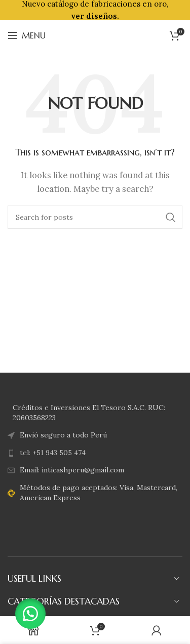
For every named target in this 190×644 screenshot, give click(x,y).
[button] (30, 614)
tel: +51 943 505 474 (53, 453)
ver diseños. (95, 16)
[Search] (95, 217)
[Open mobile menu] (27, 35)
